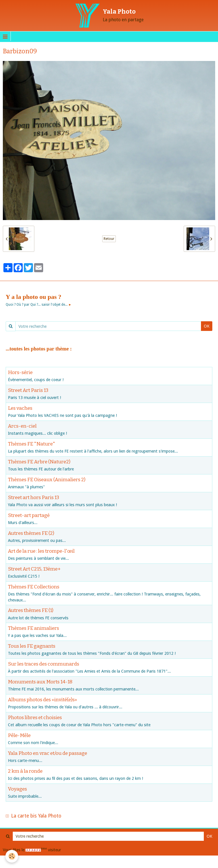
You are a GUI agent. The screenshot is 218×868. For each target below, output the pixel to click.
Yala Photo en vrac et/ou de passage (48, 753)
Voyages (17, 789)
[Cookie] (12, 856)
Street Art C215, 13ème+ (34, 569)
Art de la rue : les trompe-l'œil (41, 551)
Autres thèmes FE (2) (31, 533)
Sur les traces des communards (44, 664)
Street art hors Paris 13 (33, 497)
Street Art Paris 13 (28, 390)
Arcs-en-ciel (22, 426)
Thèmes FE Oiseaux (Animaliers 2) (47, 479)
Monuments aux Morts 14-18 (40, 682)
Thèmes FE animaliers (33, 628)
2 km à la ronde (25, 771)
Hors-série (20, 372)
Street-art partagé (29, 515)
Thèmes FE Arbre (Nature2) (39, 462)
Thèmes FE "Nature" (32, 444)
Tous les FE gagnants (32, 646)
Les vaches (20, 408)
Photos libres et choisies (35, 718)
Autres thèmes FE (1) (31, 610)
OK (207, 326)
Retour (109, 239)
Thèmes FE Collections (34, 587)
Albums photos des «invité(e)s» (42, 700)
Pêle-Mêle (19, 735)
